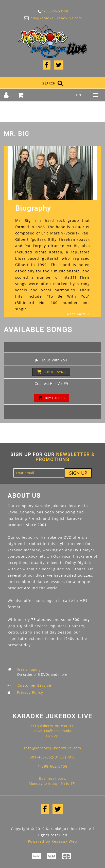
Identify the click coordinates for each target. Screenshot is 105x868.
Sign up (78, 473)
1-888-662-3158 (52, 12)
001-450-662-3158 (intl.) (53, 757)
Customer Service (34, 685)
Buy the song (51, 372)
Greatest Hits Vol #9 (51, 384)
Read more (77, 314)
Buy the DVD (51, 398)
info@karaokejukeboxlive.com (52, 18)
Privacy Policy (30, 692)
